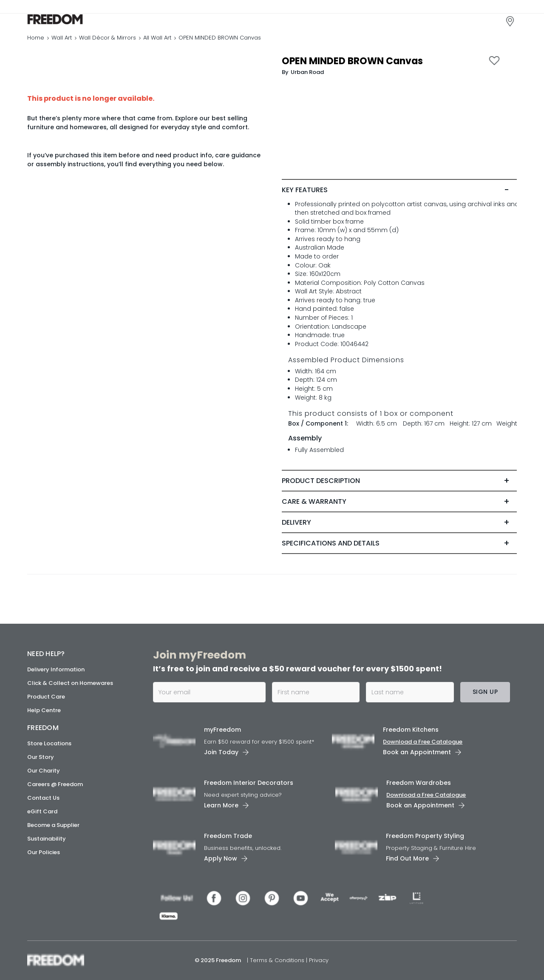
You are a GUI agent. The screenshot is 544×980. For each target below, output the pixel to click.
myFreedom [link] (222, 730)
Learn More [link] (221, 805)
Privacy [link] (319, 960)
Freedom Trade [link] (228, 836)
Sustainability (47, 839)
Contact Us (43, 798)
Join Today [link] (221, 752)
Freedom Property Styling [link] (425, 836)
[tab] (399, 193)
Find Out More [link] (407, 858)
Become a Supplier (53, 825)
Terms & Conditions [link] (278, 960)
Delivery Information (56, 669)
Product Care (46, 697)
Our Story (41, 757)
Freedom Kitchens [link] (411, 730)
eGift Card (42, 811)
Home (36, 40)
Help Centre (44, 710)
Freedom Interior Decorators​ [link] (249, 783)
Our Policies (44, 852)
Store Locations (49, 743)
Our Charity (44, 771)
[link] (65, 21)
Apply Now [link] (221, 858)
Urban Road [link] (307, 75)
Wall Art (62, 40)
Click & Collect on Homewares (70, 683)
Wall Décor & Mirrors (108, 40)
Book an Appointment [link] (417, 752)
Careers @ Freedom (55, 784)
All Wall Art (157, 40)
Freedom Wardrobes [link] (419, 783)
